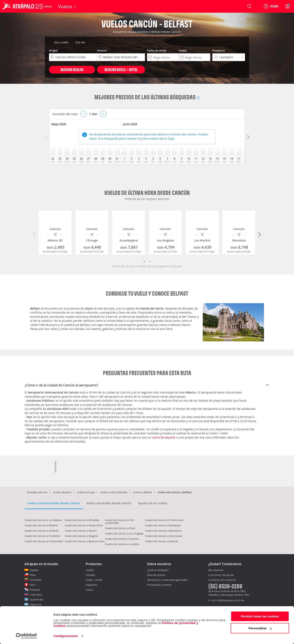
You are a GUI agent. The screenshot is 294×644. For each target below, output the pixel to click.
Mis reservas (216, 570)
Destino (102, 50)
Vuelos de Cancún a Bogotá (81, 536)
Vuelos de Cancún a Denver (161, 541)
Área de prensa (156, 575)
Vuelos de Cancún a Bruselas (82, 520)
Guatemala (36, 599)
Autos (89, 590)
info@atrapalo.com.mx (231, 600)
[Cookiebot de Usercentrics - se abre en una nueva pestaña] (26, 636)
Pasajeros (219, 50)
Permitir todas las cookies (260, 616)
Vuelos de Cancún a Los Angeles (124, 533)
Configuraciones (66, 636)
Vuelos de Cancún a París (120, 528)
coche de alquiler (164, 437)
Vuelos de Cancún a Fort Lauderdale (120, 521)
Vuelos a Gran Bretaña (114, 492)
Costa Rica (36, 595)
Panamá (35, 590)
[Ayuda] (271, 6)
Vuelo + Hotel (94, 580)
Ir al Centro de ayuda (221, 575)
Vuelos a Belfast (142, 492)
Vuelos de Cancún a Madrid (41, 525)
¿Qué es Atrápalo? (158, 570)
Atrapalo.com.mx (37, 492)
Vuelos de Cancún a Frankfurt (42, 536)
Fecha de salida (157, 50)
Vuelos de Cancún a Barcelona (163, 531)
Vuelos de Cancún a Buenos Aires (85, 541)
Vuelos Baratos (62, 492)
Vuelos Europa (86, 492)
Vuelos (90, 570)
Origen (53, 50)
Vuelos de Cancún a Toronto (122, 539)
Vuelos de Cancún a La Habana (43, 520)
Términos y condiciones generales (167, 580)
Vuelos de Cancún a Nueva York (84, 525)
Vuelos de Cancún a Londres (122, 544)
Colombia (35, 580)
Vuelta (183, 50)
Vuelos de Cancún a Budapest (163, 525)
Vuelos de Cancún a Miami (81, 531)
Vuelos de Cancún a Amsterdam (44, 541)
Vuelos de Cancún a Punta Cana (164, 520)
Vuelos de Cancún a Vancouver (164, 536)
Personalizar (260, 628)
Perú (32, 585)
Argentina (36, 604)
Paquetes (91, 585)
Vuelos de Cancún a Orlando (42, 531)
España (34, 570)
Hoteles (90, 575)
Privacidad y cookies (159, 585)
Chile (33, 575)
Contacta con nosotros (222, 580)
